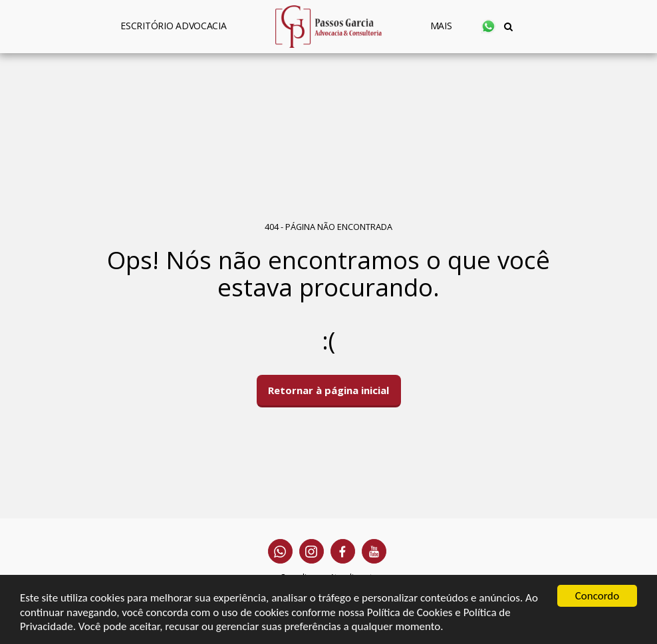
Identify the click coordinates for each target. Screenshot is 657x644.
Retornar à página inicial (328, 390)
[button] (488, 26)
